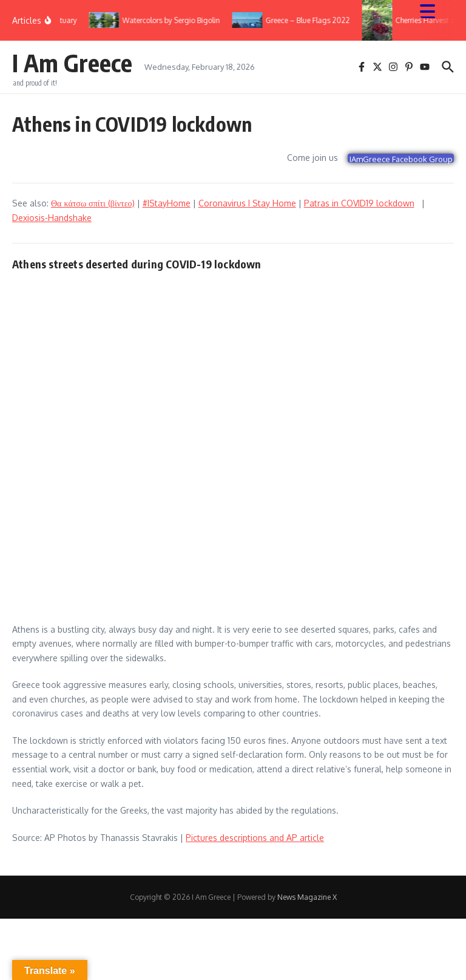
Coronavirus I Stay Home (247, 203)
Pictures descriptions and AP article (255, 838)
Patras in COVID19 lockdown (359, 203)
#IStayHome (167, 203)
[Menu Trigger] (434, 11)
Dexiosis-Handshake (52, 218)
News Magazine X (307, 897)
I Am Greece (72, 63)
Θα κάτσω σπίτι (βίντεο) (93, 203)
